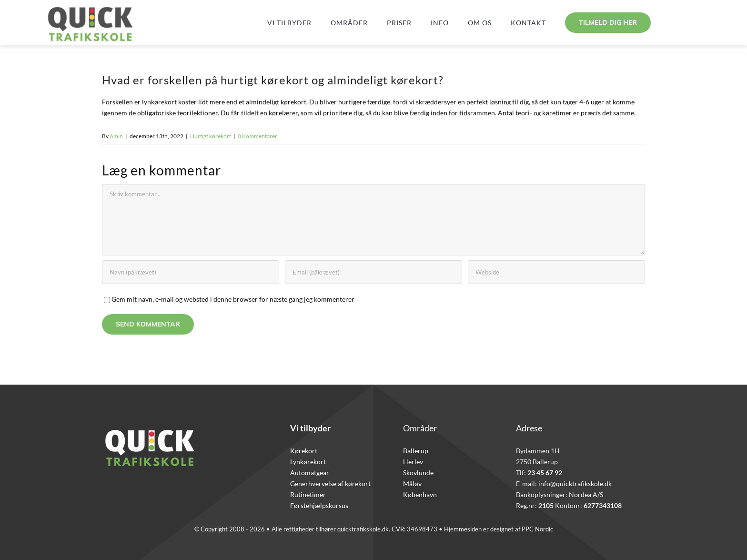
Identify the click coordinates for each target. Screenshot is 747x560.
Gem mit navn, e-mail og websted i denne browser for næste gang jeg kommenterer (233, 299)
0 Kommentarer (257, 136)
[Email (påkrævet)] (373, 272)
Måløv (412, 484)
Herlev (413, 462)
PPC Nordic (537, 529)
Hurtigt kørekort (211, 136)
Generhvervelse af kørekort (330, 484)
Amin (116, 136)
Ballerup (416, 451)
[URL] (556, 272)
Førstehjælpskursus (319, 505)
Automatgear (310, 473)
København (420, 494)
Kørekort (304, 451)
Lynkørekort (308, 462)
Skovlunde (418, 473)
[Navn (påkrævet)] (191, 272)
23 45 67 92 (545, 473)
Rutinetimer (308, 494)
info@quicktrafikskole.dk (575, 484)
